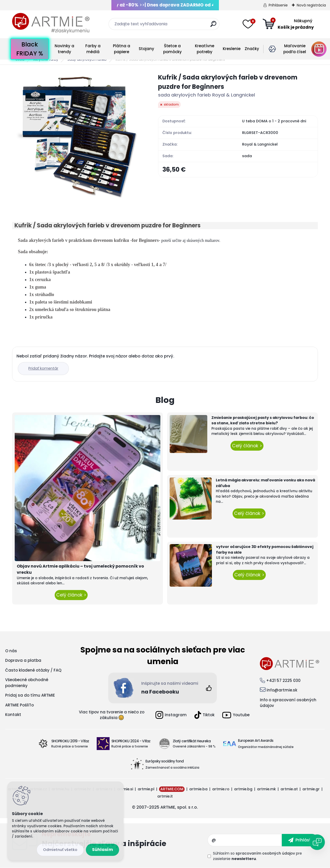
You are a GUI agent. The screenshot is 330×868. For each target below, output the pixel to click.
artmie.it (165, 796)
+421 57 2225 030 (283, 680)
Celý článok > (71, 595)
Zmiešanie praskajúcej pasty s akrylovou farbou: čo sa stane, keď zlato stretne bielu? (263, 420)
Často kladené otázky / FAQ (33, 670)
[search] (213, 26)
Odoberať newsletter (125, 840)
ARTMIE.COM (172, 789)
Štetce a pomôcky (172, 49)
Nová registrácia (311, 5)
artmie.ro (221, 789)
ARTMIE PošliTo (19, 705)
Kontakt (13, 715)
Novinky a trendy (64, 49)
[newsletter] (300, 840)
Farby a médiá (93, 49)
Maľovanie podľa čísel (295, 49)
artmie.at (289, 789)
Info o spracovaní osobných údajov (288, 703)
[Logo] (51, 23)
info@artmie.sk (282, 690)
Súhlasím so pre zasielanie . (257, 856)
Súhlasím (102, 850)
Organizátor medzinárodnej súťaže (266, 747)
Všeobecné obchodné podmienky (27, 683)
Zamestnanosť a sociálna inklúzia (172, 767)
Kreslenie (232, 49)
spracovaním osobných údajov (265, 853)
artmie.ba (198, 789)
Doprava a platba (23, 660)
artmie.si (125, 789)
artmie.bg (243, 789)
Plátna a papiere (122, 49)
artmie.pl (146, 789)
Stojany (146, 49)
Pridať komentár (43, 368)
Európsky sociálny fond (164, 761)
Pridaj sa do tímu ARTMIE (30, 695)
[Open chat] (317, 842)
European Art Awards (256, 740)
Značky (252, 49)
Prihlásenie (278, 5)
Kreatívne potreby (205, 49)
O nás (11, 651)
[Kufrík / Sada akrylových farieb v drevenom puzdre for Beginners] (77, 138)
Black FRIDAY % (30, 49)
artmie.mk (266, 789)
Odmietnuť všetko (60, 850)
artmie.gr (311, 789)
